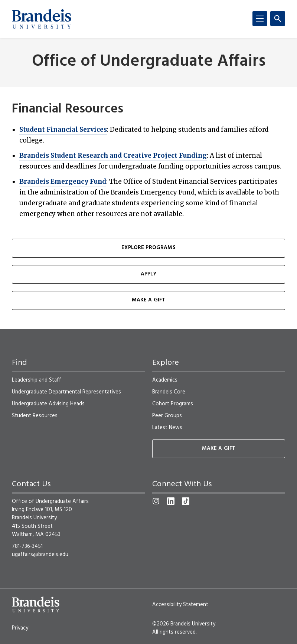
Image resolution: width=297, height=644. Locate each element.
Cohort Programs (173, 404)
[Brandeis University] (42, 19)
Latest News (167, 428)
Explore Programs (148, 248)
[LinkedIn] (171, 501)
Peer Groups (167, 416)
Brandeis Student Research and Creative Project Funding (113, 156)
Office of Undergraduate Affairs (149, 62)
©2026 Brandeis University (184, 624)
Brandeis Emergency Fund (63, 182)
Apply (149, 274)
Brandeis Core (169, 392)
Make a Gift (149, 300)
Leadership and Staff (37, 380)
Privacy (20, 628)
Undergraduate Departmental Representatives (66, 392)
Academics (165, 380)
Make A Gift (219, 449)
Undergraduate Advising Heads (48, 404)
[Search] (278, 19)
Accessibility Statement (180, 605)
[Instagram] (156, 501)
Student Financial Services (63, 130)
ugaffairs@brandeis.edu (40, 555)
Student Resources (35, 416)
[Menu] (260, 19)
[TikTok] (186, 501)
